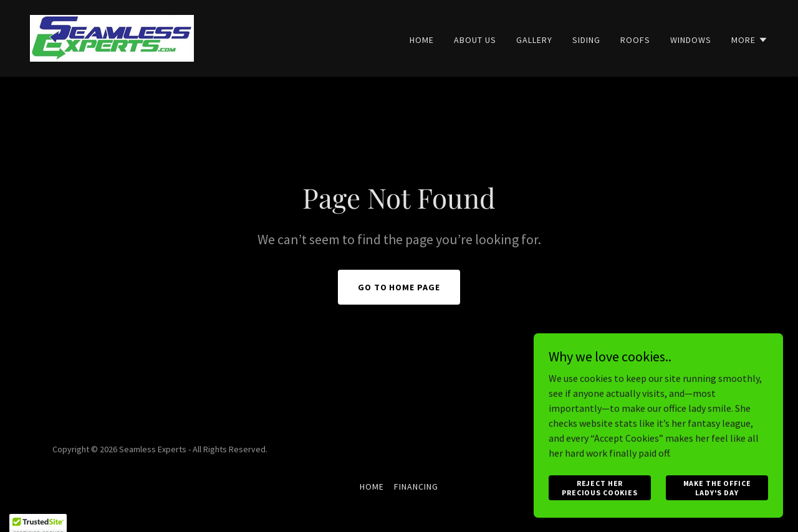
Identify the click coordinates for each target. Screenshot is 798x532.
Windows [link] (691, 40)
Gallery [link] (534, 40)
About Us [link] (475, 40)
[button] (750, 40)
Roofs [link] (635, 40)
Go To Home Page (399, 287)
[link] (112, 37)
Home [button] (372, 487)
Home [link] (422, 40)
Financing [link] (416, 487)
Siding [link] (586, 40)
